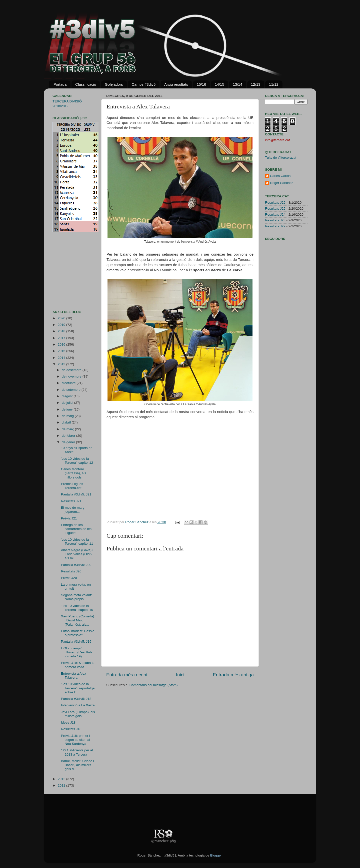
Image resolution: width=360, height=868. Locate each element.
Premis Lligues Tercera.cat (72, 486)
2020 (62, 318)
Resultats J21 (71, 501)
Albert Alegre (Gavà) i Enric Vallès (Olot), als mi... (77, 554)
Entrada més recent (127, 675)
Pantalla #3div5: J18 (76, 699)
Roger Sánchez (137, 522)
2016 (62, 344)
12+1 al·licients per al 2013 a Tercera (77, 752)
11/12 (274, 84)
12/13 (256, 84)
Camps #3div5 (143, 84)
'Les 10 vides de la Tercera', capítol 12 (77, 461)
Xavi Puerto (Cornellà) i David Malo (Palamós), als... (78, 620)
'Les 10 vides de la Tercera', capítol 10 (77, 608)
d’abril (67, 422)
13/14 (237, 84)
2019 (62, 325)
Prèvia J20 (69, 578)
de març (68, 429)
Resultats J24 (275, 215)
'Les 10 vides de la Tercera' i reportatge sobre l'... (78, 688)
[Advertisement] (67, 271)
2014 (62, 358)
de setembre (72, 390)
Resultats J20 (71, 571)
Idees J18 (68, 722)
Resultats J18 (71, 729)
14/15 (219, 84)
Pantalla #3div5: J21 (76, 494)
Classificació (86, 84)
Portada (60, 84)
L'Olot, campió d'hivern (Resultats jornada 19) (77, 652)
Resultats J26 (275, 203)
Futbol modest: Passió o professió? (78, 633)
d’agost (68, 396)
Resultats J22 (275, 226)
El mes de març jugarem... (73, 510)
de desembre (72, 370)
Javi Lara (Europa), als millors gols (78, 714)
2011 (62, 785)
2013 (62, 364)
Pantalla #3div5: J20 (76, 565)
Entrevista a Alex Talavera (74, 675)
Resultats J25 (275, 209)
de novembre (72, 376)
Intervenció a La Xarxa (78, 705)
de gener (69, 442)
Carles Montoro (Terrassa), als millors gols (74, 473)
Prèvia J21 (69, 518)
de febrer (69, 436)
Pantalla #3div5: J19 (76, 642)
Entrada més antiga (233, 675)
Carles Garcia (280, 176)
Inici (180, 675)
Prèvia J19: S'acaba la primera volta (78, 665)
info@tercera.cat (277, 140)
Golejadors (114, 84)
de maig (68, 416)
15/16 (201, 84)
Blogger (216, 855)
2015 (62, 351)
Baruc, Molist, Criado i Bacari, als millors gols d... (77, 765)
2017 (62, 338)
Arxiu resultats (176, 84)
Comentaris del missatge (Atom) (154, 685)
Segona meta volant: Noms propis (76, 597)
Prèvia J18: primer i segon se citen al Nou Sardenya (75, 740)
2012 (62, 779)
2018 (62, 331)
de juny (68, 409)
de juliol (68, 403)
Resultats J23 (275, 220)
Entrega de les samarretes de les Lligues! (76, 529)
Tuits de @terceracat (281, 158)
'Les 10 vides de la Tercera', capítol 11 (77, 542)
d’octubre (69, 383)
